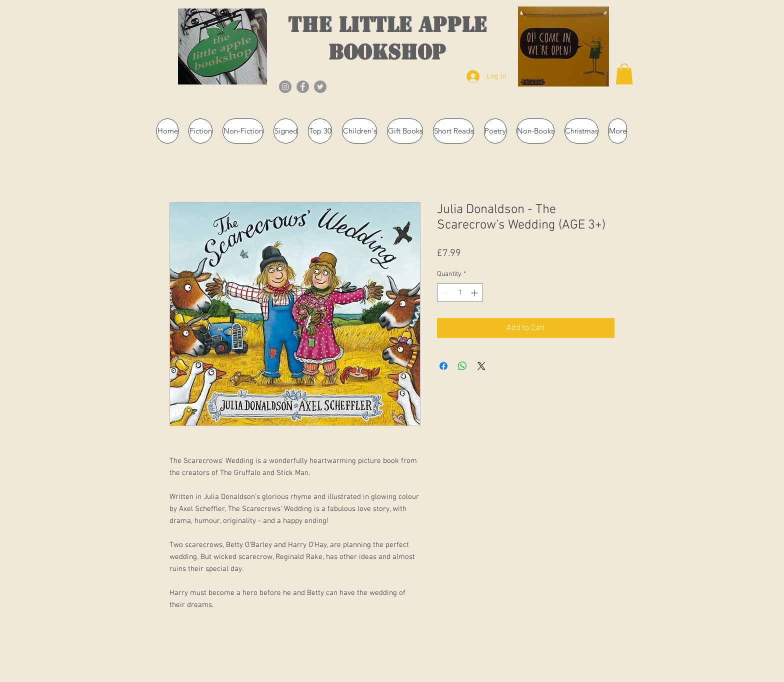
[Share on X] (481, 366)
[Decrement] (445, 293)
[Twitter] (320, 87)
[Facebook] (303, 87)
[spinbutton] (460, 293)
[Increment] (475, 293)
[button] (624, 74)
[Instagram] (285, 87)
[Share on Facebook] (443, 366)
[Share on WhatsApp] (462, 366)
